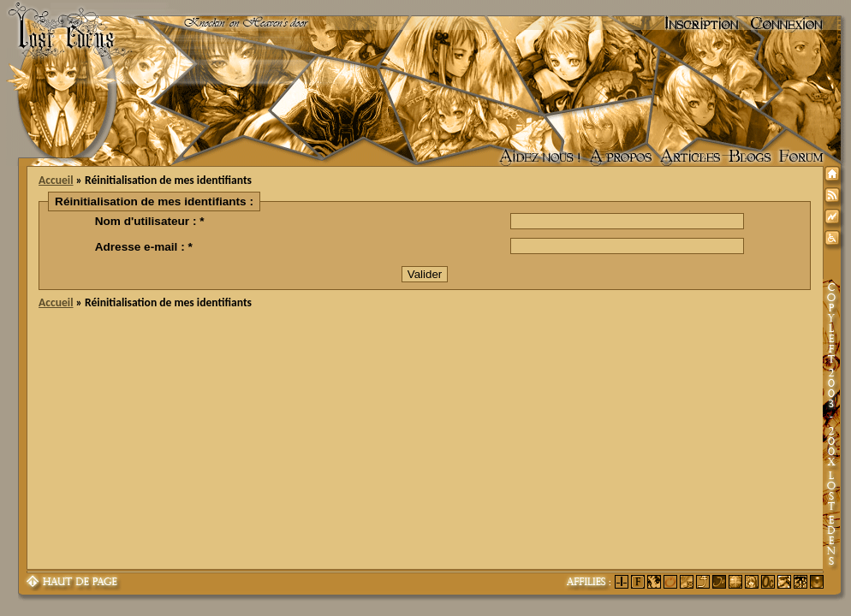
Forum (801, 157)
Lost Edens (60, 24)
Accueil (56, 180)
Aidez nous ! (540, 157)
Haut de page (73, 583)
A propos (621, 157)
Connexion (787, 24)
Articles (690, 157)
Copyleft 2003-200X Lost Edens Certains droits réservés (831, 425)
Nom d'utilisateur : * (150, 221)
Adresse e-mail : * (144, 247)
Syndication (835, 198)
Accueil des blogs (750, 157)
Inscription (702, 24)
